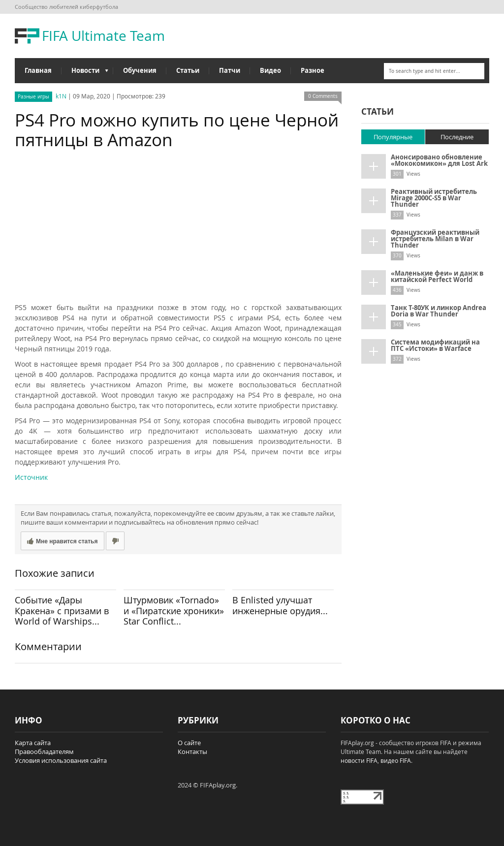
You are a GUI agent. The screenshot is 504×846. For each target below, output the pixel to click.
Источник (31, 477)
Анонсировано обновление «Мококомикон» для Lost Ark (439, 160)
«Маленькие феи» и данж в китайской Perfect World (437, 276)
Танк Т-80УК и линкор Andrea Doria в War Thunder (439, 311)
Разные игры (33, 97)
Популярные (393, 137)
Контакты (192, 752)
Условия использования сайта (61, 760)
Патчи (230, 70)
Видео (270, 70)
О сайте (189, 743)
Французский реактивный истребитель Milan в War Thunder (435, 239)
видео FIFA (396, 760)
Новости (85, 73)
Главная (38, 70)
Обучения (140, 70)
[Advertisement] (178, 228)
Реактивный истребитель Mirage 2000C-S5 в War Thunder (434, 198)
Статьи (188, 70)
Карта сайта (33, 743)
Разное (313, 70)
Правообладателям (44, 752)
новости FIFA (359, 760)
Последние (457, 137)
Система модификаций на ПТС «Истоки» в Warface (435, 345)
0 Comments (323, 96)
